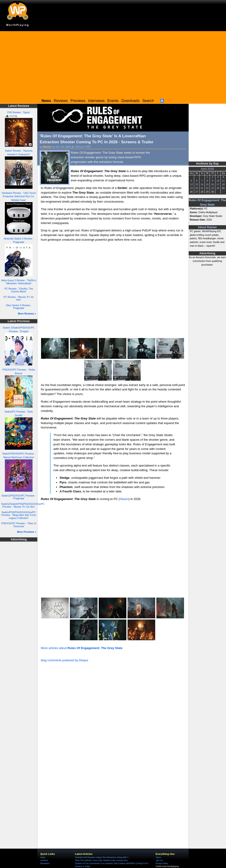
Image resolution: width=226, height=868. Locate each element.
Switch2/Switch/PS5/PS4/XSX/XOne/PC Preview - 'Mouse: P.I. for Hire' (23, 505)
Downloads (131, 101)
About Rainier (207, 227)
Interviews (96, 101)
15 (207, 184)
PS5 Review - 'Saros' (19, 112)
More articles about (82, 648)
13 (197, 184)
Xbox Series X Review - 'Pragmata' (19, 307)
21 (202, 188)
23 (213, 188)
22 (207, 188)
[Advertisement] (113, 63)
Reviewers (45, 863)
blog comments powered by (64, 660)
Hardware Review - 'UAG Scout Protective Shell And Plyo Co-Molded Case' (19, 197)
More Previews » (27, 532)
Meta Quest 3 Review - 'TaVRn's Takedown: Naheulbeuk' (19, 282)
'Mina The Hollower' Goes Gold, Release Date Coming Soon (101, 860)
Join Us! (159, 860)
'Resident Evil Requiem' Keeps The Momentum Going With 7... (102, 857)
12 (191, 184)
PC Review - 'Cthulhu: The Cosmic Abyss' (19, 290)
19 (191, 188)
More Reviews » (27, 314)
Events (113, 101)
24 (218, 188)
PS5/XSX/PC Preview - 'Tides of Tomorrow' (19, 525)
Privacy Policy (162, 863)
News (43, 857)
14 (202, 184)
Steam (124, 499)
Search (148, 101)
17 (218, 184)
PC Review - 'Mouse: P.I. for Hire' (19, 298)
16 (213, 184)
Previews (78, 101)
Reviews (61, 101)
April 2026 (207, 169)
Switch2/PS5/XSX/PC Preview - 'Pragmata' (19, 497)
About (158, 857)
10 (218, 181)
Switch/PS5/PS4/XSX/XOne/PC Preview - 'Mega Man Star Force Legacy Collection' (19, 515)
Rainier (47, 147)
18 (223, 184)
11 (223, 181)
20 (197, 188)
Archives (44, 860)
